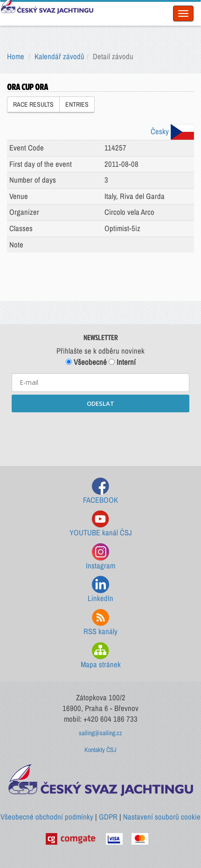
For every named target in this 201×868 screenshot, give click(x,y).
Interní (122, 362)
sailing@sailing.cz (100, 733)
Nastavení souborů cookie (162, 817)
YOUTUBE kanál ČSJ (101, 524)
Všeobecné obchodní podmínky (47, 817)
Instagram (100, 557)
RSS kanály (100, 623)
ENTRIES (77, 104)
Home (16, 56)
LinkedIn (100, 590)
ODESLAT (100, 403)
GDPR (108, 817)
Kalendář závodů (59, 56)
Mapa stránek (101, 656)
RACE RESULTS (33, 104)
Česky (172, 131)
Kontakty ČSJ (100, 750)
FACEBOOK (100, 491)
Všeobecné (86, 362)
